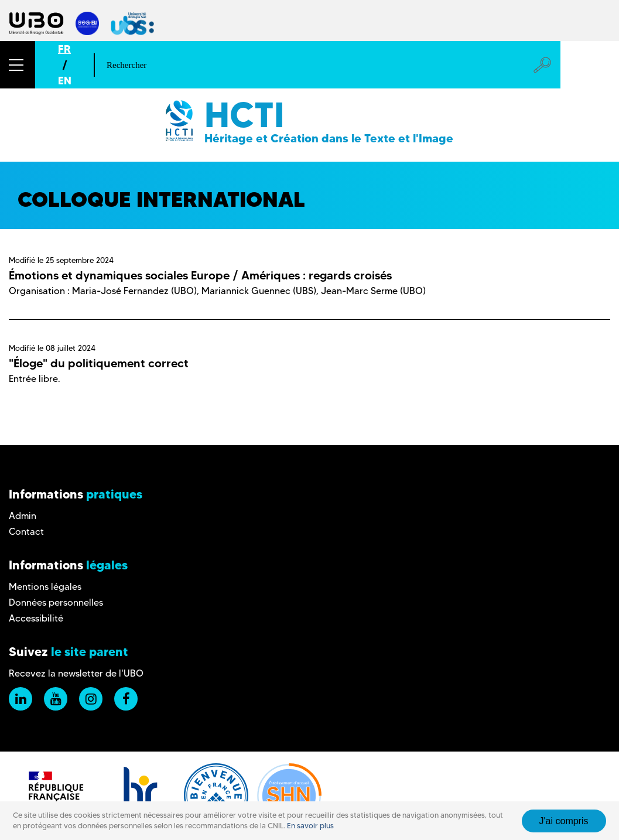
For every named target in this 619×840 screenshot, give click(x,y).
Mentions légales (45, 587)
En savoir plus (310, 826)
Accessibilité (36, 618)
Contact (26, 532)
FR (64, 49)
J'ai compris (564, 821)
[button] (18, 65)
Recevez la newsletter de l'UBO (76, 673)
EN (65, 81)
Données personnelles (56, 602)
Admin (23, 516)
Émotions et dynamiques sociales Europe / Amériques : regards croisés (200, 275)
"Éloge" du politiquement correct (99, 363)
